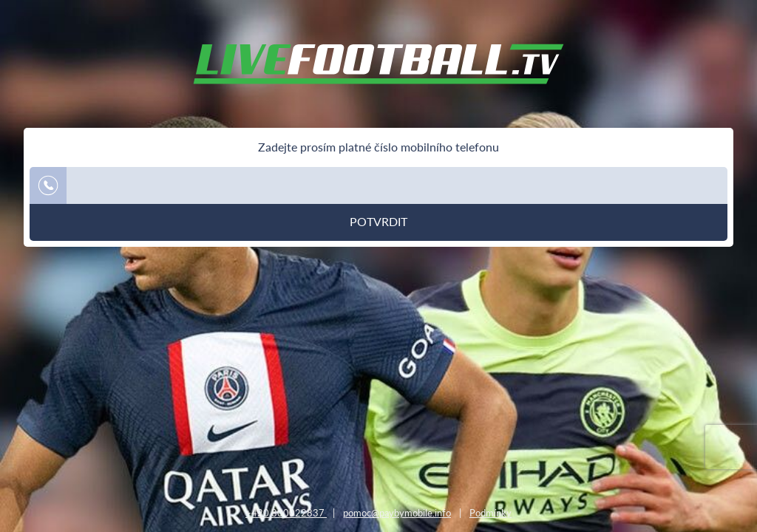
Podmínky (490, 513)
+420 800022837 (286, 513)
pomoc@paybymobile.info (397, 513)
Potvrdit (378, 222)
